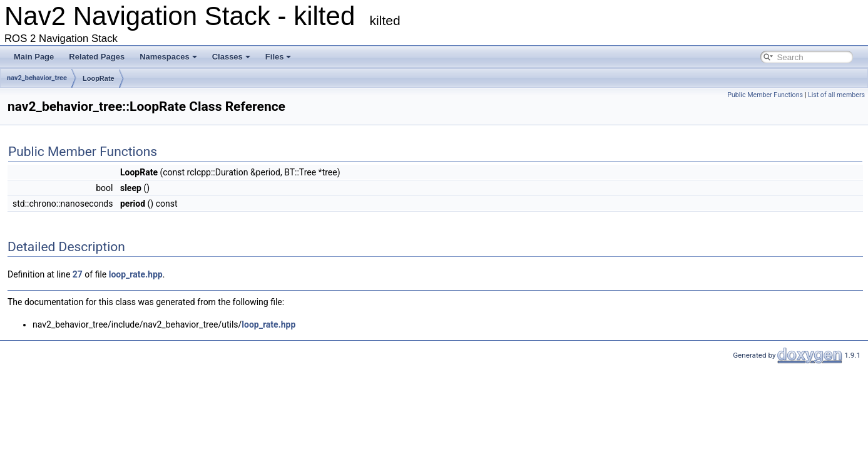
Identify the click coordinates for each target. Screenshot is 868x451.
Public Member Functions (765, 95)
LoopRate (99, 78)
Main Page (34, 57)
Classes (231, 57)
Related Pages (97, 57)
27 (78, 274)
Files (278, 57)
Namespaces (168, 57)
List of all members (836, 95)
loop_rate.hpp (136, 274)
